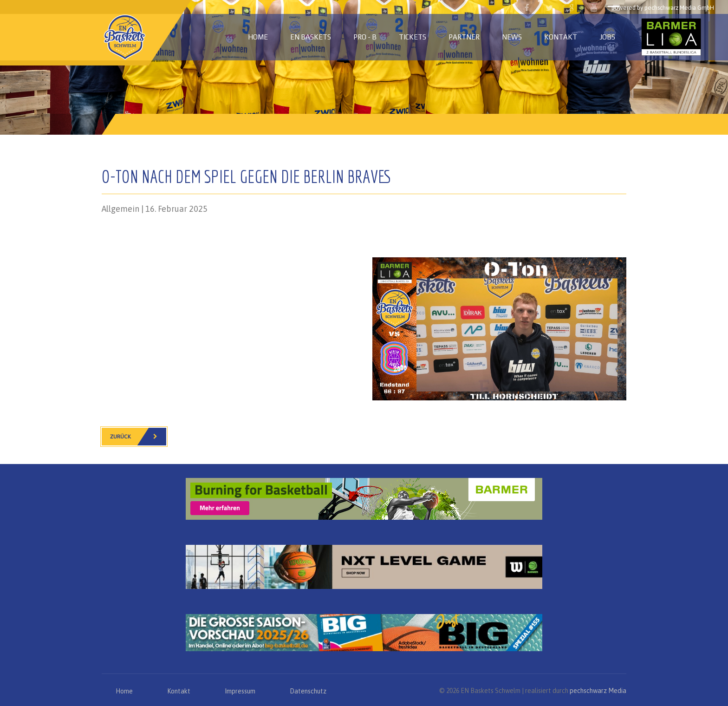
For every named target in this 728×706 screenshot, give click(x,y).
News (512, 37)
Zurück (138, 437)
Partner (464, 37)
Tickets (413, 37)
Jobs (607, 37)
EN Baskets (311, 37)
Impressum (240, 691)
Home (258, 37)
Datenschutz (308, 691)
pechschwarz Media (598, 691)
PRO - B (365, 37)
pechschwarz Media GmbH (679, 8)
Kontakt (561, 37)
